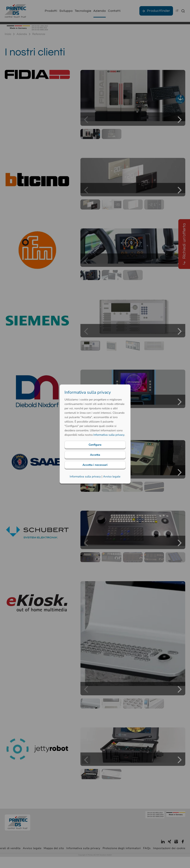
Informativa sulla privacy (85, 479)
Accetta (95, 457)
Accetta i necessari (95, 467)
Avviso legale (112, 479)
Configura (95, 447)
